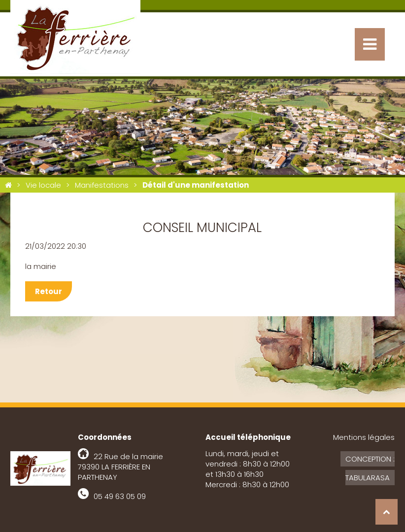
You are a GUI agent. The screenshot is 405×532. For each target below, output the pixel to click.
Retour (49, 291)
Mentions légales (364, 437)
